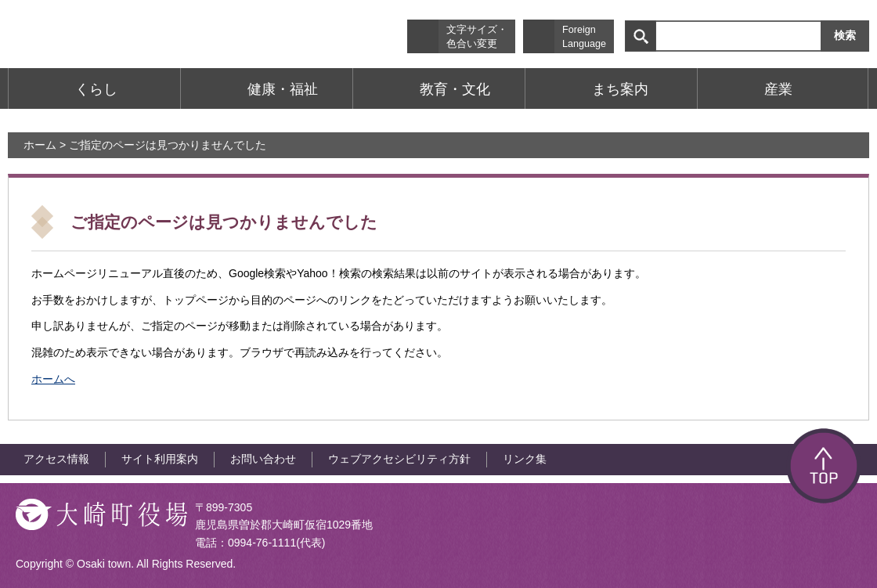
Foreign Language (584, 37)
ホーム (40, 145)
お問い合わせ (263, 459)
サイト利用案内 (160, 459)
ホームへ (53, 379)
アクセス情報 (56, 459)
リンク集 (525, 459)
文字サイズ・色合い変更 (477, 37)
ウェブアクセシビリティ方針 (399, 459)
